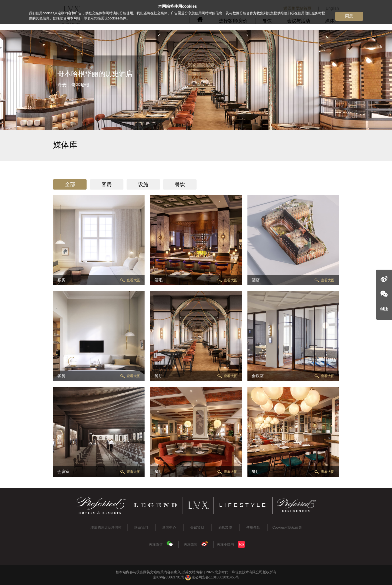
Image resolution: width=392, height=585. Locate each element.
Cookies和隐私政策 (287, 528)
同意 (349, 16)
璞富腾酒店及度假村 (106, 528)
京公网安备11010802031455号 (212, 577)
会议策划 (197, 528)
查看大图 (133, 280)
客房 (107, 184)
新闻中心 (169, 528)
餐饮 (180, 184)
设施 (143, 184)
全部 (70, 184)
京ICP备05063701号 (168, 577)
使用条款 (253, 528)
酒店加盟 (225, 528)
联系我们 (141, 528)
